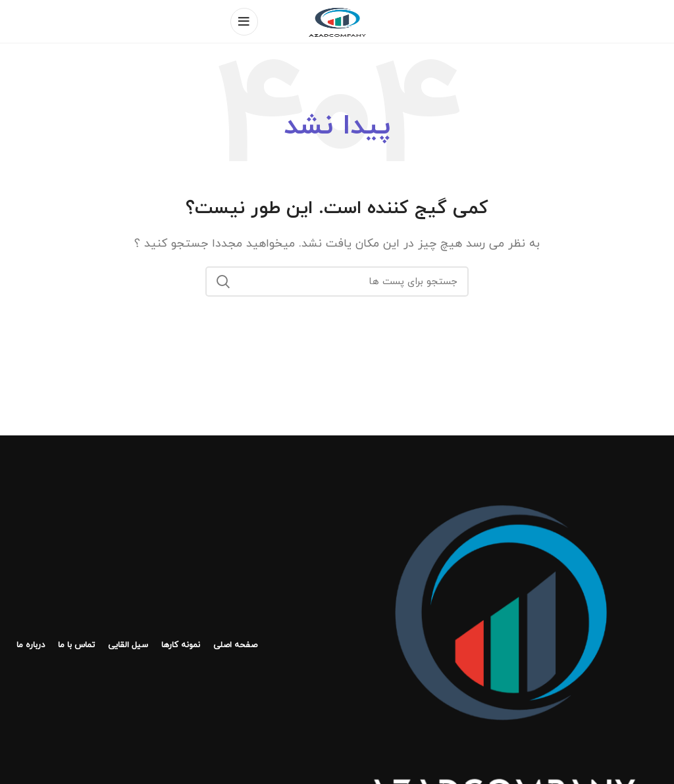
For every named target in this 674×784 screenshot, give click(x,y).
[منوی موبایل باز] (244, 22)
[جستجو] (337, 282)
